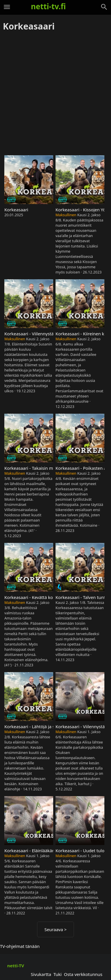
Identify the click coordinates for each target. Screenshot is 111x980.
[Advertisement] (56, 94)
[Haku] (104, 7)
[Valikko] (7, 7)
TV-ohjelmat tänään (20, 946)
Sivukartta (41, 974)
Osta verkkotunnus (83, 974)
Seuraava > (55, 929)
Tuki (58, 974)
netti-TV (16, 966)
